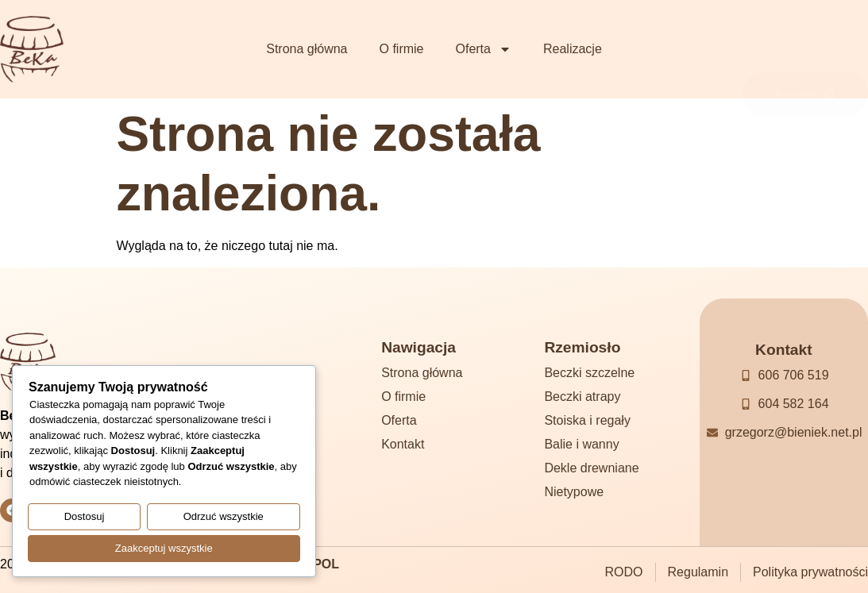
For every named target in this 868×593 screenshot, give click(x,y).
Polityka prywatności (810, 572)
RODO (624, 572)
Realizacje (573, 49)
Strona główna (307, 49)
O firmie (402, 49)
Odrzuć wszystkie (224, 519)
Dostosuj (85, 519)
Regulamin (698, 572)
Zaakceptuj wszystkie (164, 549)
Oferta (484, 49)
